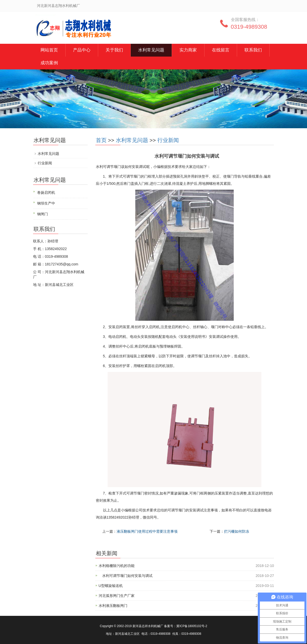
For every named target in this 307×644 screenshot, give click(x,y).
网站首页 (49, 50)
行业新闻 (168, 140)
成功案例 (49, 63)
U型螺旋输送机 (111, 586)
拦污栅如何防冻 (237, 531)
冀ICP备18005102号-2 (192, 626)
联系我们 (253, 50)
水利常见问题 (151, 50)
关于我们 (114, 50)
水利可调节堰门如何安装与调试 (126, 576)
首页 (101, 140)
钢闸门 (43, 214)
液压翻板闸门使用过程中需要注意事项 (147, 531)
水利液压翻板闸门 (113, 606)
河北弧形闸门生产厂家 (117, 596)
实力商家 (188, 50)
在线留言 (221, 50)
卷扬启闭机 (46, 192)
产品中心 (82, 50)
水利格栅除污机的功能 (117, 566)
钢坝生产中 (46, 203)
